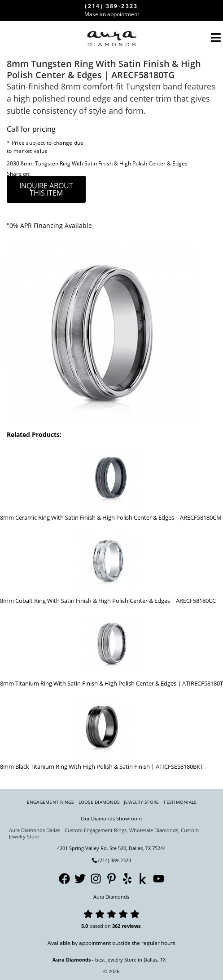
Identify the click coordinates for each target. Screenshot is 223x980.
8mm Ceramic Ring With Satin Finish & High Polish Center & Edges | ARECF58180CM (111, 517)
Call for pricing (31, 129)
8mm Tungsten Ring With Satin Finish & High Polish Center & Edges (104, 163)
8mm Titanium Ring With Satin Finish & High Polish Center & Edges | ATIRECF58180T (111, 683)
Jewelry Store (141, 802)
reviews (131, 926)
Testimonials (180, 802)
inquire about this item (46, 189)
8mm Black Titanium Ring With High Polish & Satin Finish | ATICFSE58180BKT (102, 766)
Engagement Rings (50, 802)
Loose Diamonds (99, 802)
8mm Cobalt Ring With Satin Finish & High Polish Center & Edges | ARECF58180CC (108, 601)
